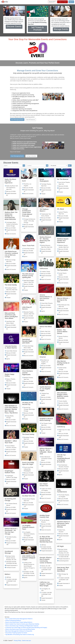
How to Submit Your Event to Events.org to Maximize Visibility (22, 624)
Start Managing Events (17, 120)
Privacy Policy (18, 640)
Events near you (27, 640)
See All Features (31, 120)
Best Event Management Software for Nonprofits (19, 631)
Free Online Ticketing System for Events (16, 633)
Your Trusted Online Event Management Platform (19, 619)
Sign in (71, 2)
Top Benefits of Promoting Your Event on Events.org (20, 635)
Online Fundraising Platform (13, 620)
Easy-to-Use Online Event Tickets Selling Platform (19, 622)
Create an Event (62, 2)
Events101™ (52, 2)
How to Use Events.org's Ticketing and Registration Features (22, 626)
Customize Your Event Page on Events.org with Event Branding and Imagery (26, 627)
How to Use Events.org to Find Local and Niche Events (20, 629)
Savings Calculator (31, 156)
